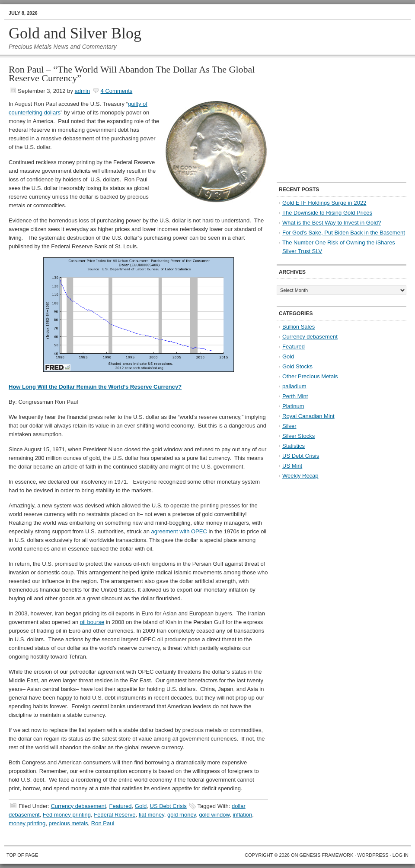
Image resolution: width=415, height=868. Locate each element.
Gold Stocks (297, 366)
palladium (294, 386)
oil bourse (92, 622)
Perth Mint (295, 396)
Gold (141, 806)
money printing (27, 823)
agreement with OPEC (179, 531)
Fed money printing (67, 815)
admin (82, 91)
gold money (182, 815)
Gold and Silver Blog (75, 33)
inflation (242, 815)
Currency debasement (78, 806)
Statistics (294, 446)
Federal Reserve (115, 815)
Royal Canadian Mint (308, 416)
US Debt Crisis (168, 806)
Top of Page (22, 855)
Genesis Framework (327, 855)
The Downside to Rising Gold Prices (327, 213)
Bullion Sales (298, 327)
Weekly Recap (300, 476)
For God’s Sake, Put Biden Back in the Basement (344, 233)
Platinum (293, 406)
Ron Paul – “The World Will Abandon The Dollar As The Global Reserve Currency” (132, 74)
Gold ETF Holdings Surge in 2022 (324, 203)
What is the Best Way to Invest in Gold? (332, 223)
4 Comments (117, 91)
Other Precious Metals (310, 376)
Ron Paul (103, 823)
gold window (214, 815)
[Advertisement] (331, 119)
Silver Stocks (298, 436)
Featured (121, 806)
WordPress (373, 855)
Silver (289, 426)
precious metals (69, 823)
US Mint (292, 466)
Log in (401, 855)
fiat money (152, 815)
